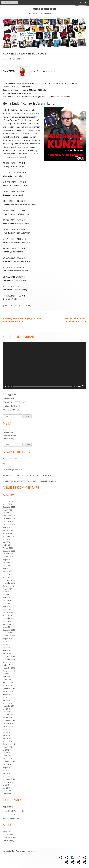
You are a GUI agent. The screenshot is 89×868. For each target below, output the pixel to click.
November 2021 (9, 583)
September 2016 (9, 671)
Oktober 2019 (8, 621)
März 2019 (7, 624)
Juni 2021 (6, 595)
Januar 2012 (7, 759)
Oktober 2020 (8, 601)
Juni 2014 (6, 709)
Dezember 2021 (9, 580)
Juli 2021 (6, 592)
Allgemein (31, 306)
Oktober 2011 (8, 765)
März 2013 (7, 738)
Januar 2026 (7, 504)
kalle (4, 59)
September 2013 (9, 726)
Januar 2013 (7, 741)
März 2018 (7, 653)
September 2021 (9, 586)
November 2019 (9, 618)
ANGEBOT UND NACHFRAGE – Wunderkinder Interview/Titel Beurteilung (30, 481)
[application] (44, 365)
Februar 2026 (8, 501)
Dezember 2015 (9, 688)
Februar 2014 (8, 715)
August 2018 (7, 639)
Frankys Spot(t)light (15, 402)
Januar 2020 (7, 615)
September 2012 (9, 744)
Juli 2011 (6, 770)
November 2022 (9, 554)
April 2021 (6, 598)
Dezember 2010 (9, 779)
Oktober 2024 (8, 522)
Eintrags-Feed (8, 433)
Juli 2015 (6, 697)
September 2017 (9, 662)
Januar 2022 (7, 577)
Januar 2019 (7, 627)
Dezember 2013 (9, 721)
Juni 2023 (6, 539)
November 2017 (9, 659)
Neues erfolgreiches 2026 (12, 470)
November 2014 (9, 706)
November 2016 (9, 668)
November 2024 (9, 519)
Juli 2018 (6, 642)
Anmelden (7, 430)
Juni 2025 (6, 513)
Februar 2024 (8, 530)
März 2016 (7, 680)
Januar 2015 (7, 703)
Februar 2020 (8, 612)
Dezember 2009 (9, 794)
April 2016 (6, 677)
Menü (85, 2)
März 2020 (7, 609)
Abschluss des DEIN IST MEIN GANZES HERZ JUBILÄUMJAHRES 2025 (29, 475)
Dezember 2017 (9, 656)
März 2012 (7, 756)
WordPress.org (8, 439)
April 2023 (6, 545)
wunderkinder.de (45, 9)
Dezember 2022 (9, 551)
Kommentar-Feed (9, 436)
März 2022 (7, 571)
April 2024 (6, 527)
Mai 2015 (6, 700)
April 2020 (6, 606)
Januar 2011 (7, 776)
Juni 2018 (6, 645)
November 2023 (9, 536)
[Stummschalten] (79, 386)
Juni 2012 (6, 753)
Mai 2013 (6, 735)
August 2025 (7, 510)
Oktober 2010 (8, 782)
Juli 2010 (6, 785)
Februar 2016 (8, 683)
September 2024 (9, 525)
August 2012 (7, 747)
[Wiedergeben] (6, 386)
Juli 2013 (6, 729)
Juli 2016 (6, 674)
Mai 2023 (6, 542)
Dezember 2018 (9, 630)
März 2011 (7, 773)
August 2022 (7, 560)
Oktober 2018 (8, 633)
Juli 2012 (6, 750)
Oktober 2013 (8, 724)
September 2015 (9, 691)
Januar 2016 (7, 685)
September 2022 (9, 557)
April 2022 (6, 568)
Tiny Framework (18, 851)
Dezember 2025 (9, 507)
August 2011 (7, 767)
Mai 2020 (6, 604)
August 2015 (7, 694)
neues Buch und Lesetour (12, 458)
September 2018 (9, 636)
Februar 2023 (8, 548)
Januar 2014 (7, 718)
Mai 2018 (6, 647)
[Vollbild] (83, 386)
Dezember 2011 (9, 762)
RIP (4, 464)
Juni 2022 (6, 563)
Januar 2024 (7, 533)
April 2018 (6, 650)
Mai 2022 (6, 566)
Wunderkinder (11, 410)
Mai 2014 (6, 712)
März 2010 (7, 791)
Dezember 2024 (9, 516)
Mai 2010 (6, 788)
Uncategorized (11, 406)
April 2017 (6, 665)
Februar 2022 (8, 574)
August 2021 (7, 589)
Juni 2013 (6, 732)
